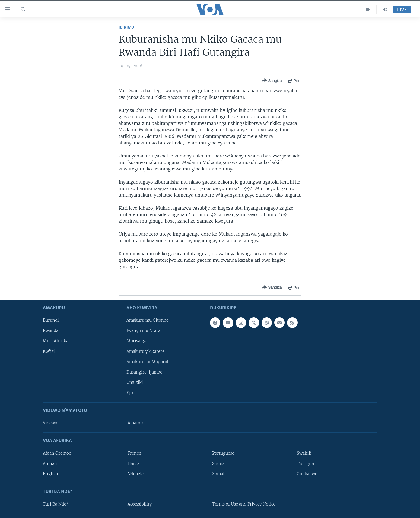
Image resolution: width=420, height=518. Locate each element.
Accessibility (140, 504)
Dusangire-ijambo (144, 372)
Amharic (51, 463)
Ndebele (136, 474)
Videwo (50, 423)
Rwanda (51, 331)
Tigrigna (305, 463)
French (134, 453)
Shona (218, 463)
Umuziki (135, 383)
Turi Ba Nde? (55, 504)
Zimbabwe (307, 474)
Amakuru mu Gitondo (148, 320)
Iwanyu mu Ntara (143, 331)
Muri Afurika (56, 341)
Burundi (51, 320)
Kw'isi (49, 351)
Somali (219, 474)
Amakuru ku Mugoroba (149, 362)
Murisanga (137, 341)
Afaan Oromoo (57, 453)
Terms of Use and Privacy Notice (244, 504)
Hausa (133, 463)
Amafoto (136, 423)
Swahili (304, 453)
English (50, 474)
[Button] (272, 81)
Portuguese (223, 453)
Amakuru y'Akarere (145, 351)
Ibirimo (126, 27)
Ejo (130, 393)
